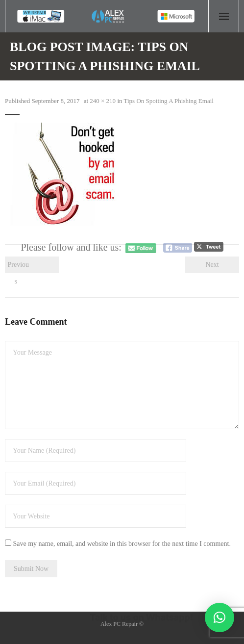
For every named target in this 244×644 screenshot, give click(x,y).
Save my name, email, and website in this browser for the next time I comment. (122, 544)
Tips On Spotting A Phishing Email (169, 101)
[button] (220, 618)
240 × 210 (103, 101)
